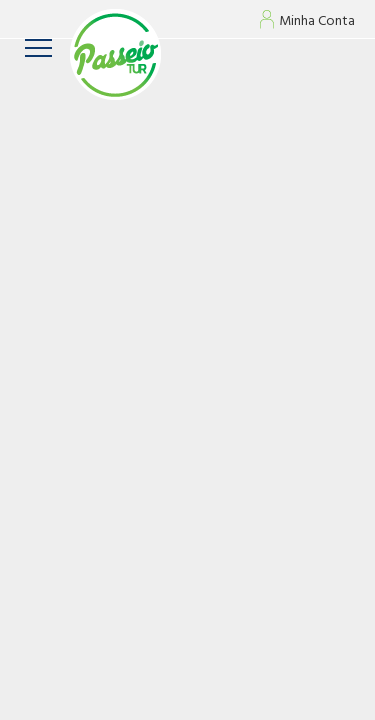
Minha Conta (317, 22)
